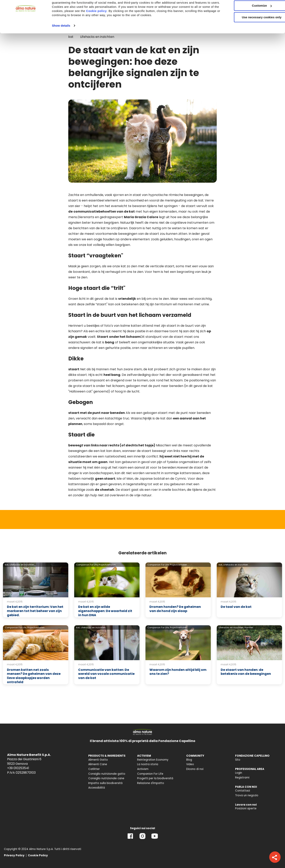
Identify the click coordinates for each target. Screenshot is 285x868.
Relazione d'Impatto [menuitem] (151, 783)
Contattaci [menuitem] (243, 791)
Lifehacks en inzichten (22, 565)
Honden (249, 627)
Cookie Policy (38, 855)
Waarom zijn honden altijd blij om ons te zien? (178, 672)
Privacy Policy (14, 855)
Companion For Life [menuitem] (150, 774)
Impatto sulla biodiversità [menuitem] (105, 783)
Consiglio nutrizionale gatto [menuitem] (107, 774)
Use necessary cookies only (252, 33)
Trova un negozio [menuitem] (247, 795)
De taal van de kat (236, 607)
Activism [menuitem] (143, 769)
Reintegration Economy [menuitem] (153, 760)
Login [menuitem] (239, 773)
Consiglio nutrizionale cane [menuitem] (106, 778)
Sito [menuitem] (238, 760)
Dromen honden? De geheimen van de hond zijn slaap (175, 609)
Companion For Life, (87, 565)
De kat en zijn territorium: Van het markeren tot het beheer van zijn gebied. (35, 611)
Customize (252, 21)
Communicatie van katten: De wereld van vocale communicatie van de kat (106, 674)
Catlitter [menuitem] (94, 769)
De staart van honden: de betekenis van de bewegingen (246, 672)
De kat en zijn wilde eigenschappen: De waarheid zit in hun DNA (105, 611)
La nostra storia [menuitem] (148, 764)
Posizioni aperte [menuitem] (246, 808)
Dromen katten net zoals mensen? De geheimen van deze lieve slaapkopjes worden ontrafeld (34, 676)
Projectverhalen (107, 565)
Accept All (252, 10)
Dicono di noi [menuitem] (195, 769)
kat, (7, 565)
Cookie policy (122, 27)
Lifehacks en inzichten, (231, 627)
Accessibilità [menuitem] (97, 788)
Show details (61, 41)
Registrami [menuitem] (242, 778)
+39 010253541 (18, 768)
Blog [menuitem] (189, 760)
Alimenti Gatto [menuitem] (98, 760)
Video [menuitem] (190, 764)
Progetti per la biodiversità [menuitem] (155, 778)
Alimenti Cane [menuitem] (98, 764)
